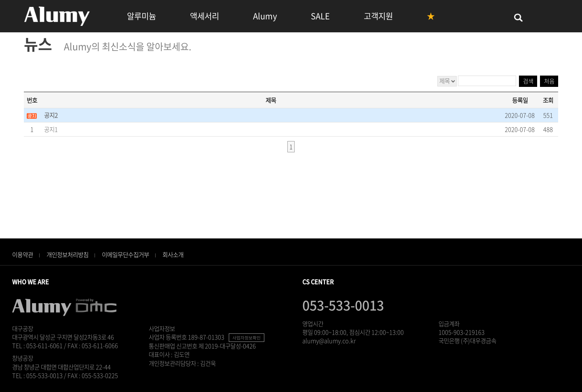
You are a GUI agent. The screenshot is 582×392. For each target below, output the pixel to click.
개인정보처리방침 (67, 255)
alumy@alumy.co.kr (329, 341)
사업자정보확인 (247, 338)
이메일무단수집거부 (125, 255)
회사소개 (173, 255)
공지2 (51, 115)
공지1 (51, 129)
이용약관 (23, 255)
